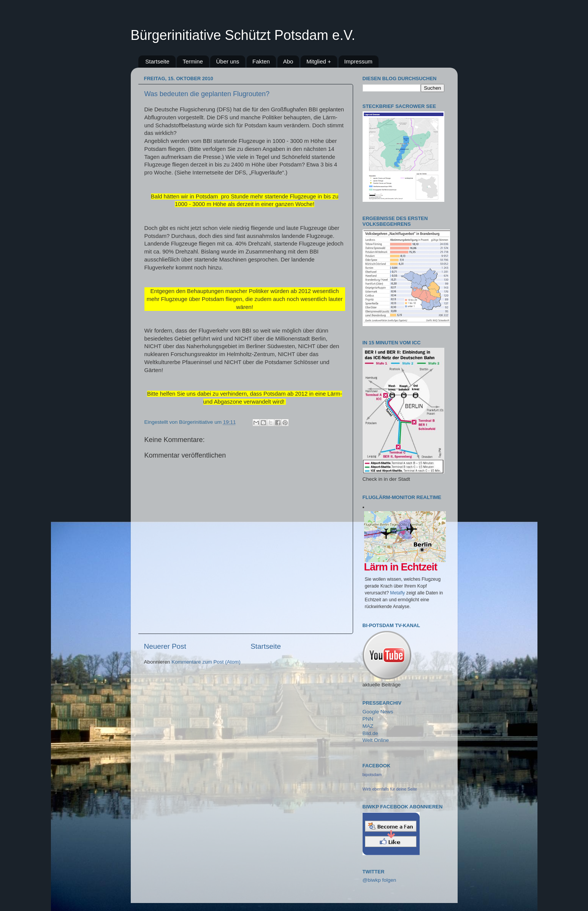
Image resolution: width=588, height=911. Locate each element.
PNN (368, 719)
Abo (288, 61)
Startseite (157, 61)
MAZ (368, 726)
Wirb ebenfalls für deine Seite (390, 789)
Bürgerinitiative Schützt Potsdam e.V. (243, 35)
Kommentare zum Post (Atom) (206, 662)
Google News (378, 712)
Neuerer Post (165, 646)
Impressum (358, 61)
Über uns (227, 61)
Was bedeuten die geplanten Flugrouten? (207, 94)
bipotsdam (372, 775)
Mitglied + (319, 61)
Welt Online (376, 740)
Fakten (261, 61)
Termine (193, 61)
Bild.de (370, 733)
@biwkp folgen (380, 880)
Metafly (397, 593)
